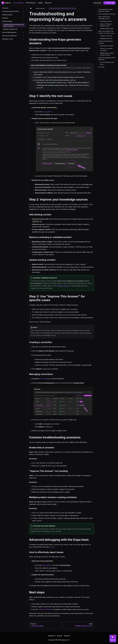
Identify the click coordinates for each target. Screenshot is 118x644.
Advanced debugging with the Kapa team (107, 59)
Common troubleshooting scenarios (106, 42)
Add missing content (106, 21)
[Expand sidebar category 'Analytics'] (24, 18)
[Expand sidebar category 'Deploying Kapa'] (24, 15)
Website (52, 636)
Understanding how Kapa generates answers (106, 10)
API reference (31, 3)
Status (67, 636)
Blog (59, 636)
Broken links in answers (107, 46)
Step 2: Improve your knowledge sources (104, 18)
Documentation (18, 3)
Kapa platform (47, 112)
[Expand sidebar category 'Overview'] (24, 8)
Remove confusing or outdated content (106, 25)
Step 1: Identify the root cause (107, 14)
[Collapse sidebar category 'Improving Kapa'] (24, 21)
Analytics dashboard (45, 609)
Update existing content (107, 29)
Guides (40, 3)
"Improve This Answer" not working (106, 49)
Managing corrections (106, 38)
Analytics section (63, 286)
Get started (97, 3)
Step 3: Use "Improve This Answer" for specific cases (106, 32)
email (52, 547)
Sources (43, 379)
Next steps (101, 67)
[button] (13, 36)
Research (48, 3)
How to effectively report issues (107, 63)
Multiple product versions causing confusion (107, 54)
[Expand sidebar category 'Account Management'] (24, 32)
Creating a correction (106, 36)
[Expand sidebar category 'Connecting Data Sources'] (24, 11)
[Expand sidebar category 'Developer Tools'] (24, 39)
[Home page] (31, 8)
